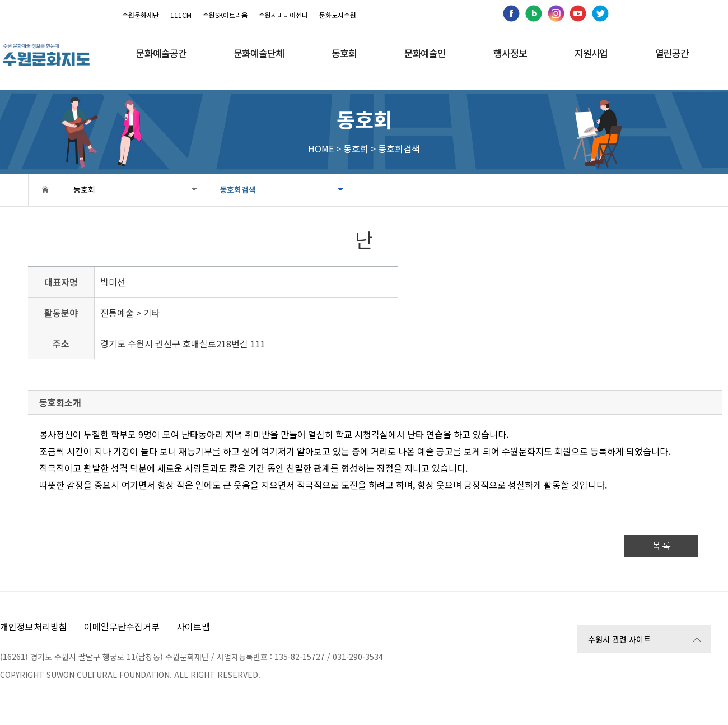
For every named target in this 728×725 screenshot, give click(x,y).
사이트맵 (193, 626)
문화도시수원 (338, 15)
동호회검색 (238, 189)
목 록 (661, 546)
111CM (181, 15)
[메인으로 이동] (46, 55)
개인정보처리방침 (34, 626)
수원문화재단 (141, 15)
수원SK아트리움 (225, 15)
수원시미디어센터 (283, 15)
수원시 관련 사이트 (619, 639)
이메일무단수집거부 (122, 626)
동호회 (84, 189)
